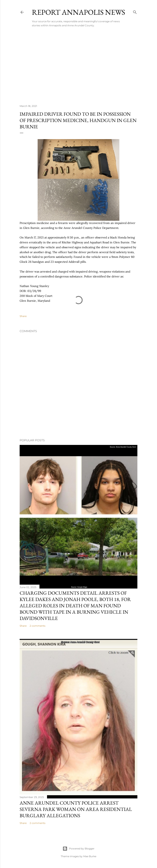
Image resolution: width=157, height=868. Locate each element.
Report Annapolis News (78, 12)
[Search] (135, 11)
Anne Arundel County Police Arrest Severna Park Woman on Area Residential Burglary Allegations (76, 809)
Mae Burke (90, 856)
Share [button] (23, 316)
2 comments (38, 626)
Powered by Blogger (78, 849)
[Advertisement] (78, 66)
